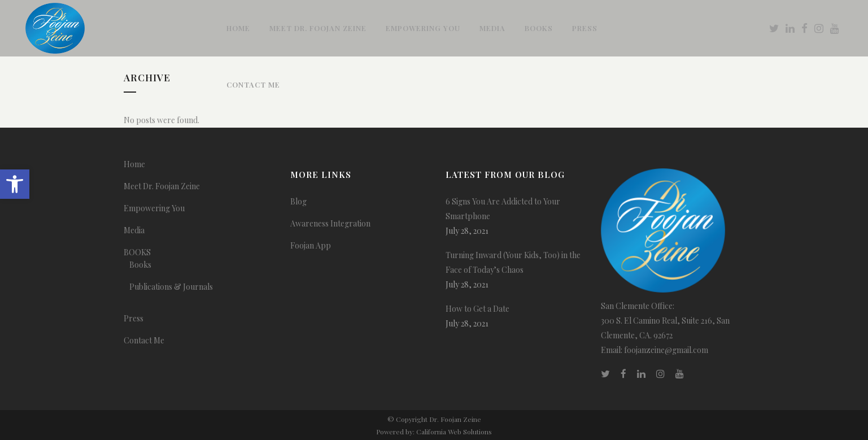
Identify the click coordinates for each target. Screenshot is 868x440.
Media (134, 230)
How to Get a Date (477, 309)
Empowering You (154, 208)
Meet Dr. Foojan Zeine (162, 186)
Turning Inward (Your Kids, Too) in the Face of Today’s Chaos (513, 262)
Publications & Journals (171, 287)
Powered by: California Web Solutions (434, 432)
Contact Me (144, 340)
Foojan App (311, 245)
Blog (298, 201)
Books (140, 265)
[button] (15, 184)
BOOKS (137, 252)
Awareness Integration (330, 223)
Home (134, 164)
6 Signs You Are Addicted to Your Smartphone (503, 209)
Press (134, 318)
